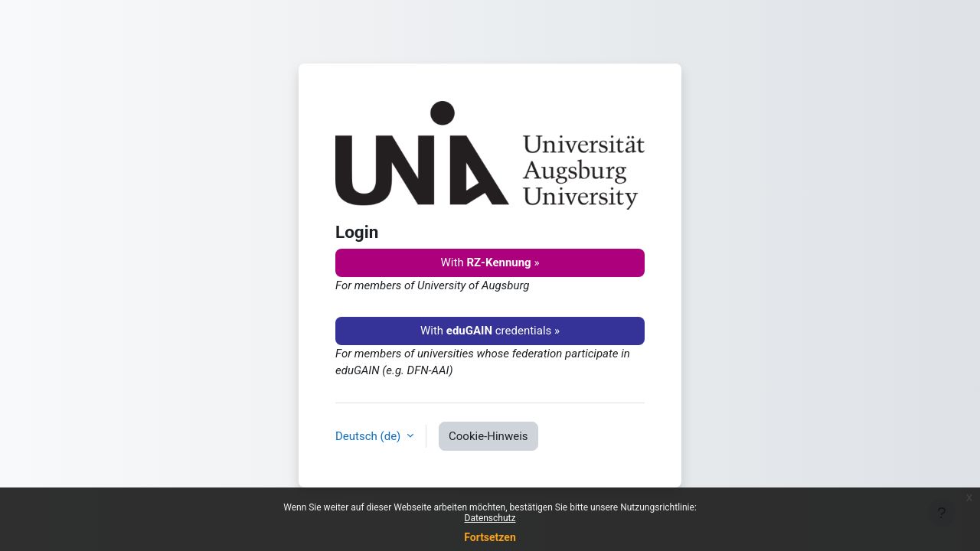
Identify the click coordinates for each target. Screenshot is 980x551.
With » (490, 262)
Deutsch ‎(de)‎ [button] (369, 436)
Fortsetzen (490, 537)
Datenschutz (490, 518)
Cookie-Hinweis (488, 436)
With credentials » (490, 331)
